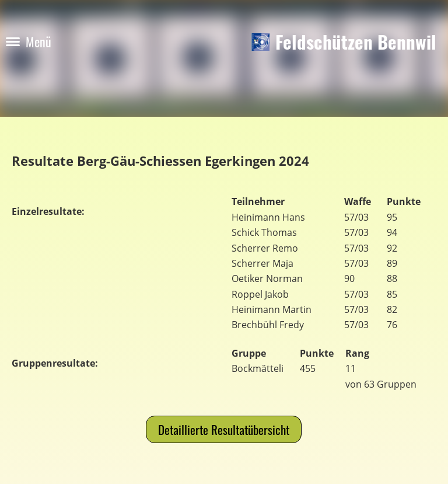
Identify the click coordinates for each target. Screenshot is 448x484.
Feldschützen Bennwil (356, 42)
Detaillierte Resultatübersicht (224, 429)
